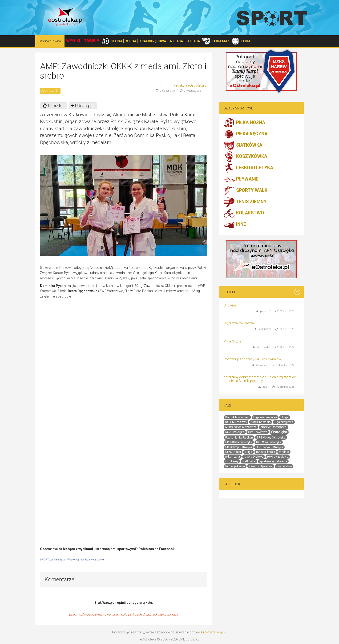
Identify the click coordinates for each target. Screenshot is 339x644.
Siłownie (230, 305)
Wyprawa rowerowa (239, 323)
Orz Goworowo (258, 432)
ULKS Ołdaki (233, 452)
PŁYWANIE (241, 179)
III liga (285, 417)
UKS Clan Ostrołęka (269, 442)
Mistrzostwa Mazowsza (241, 427)
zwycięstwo (284, 466)
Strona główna (50, 41)
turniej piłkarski (235, 466)
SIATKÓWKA (243, 145)
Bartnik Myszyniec (237, 417)
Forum (229, 292)
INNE (235, 225)
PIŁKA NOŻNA (244, 123)
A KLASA (176, 41)
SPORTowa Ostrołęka (53, 559)
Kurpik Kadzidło (261, 422)
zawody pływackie (261, 466)
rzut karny (232, 461)
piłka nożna (233, 457)
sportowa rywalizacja (273, 461)
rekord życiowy (254, 457)
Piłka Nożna (233, 341)
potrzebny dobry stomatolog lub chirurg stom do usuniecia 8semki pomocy (260, 379)
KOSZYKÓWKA (245, 157)
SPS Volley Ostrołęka (271, 437)
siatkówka (249, 461)
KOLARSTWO (244, 213)
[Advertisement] (168, 335)
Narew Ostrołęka (274, 427)
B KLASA (193, 41)
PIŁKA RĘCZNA (246, 134)
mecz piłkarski (266, 452)
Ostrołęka (279, 432)
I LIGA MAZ (221, 41)
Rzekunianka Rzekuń (239, 438)
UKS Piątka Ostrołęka (269, 447)
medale (284, 452)
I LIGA (246, 41)
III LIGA (117, 41)
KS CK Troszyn (236, 422)
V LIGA (131, 41)
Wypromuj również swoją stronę (86, 559)
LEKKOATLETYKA (248, 168)
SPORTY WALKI (246, 191)
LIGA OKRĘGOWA (153, 41)
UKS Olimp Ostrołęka (239, 447)
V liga (248, 452)
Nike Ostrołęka (235, 432)
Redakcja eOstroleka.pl (190, 85)
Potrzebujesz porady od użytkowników (252, 359)
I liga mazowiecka (265, 417)
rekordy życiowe (278, 457)
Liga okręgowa (284, 422)
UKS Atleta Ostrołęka (239, 442)
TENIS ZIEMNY (245, 202)
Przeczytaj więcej (214, 632)
